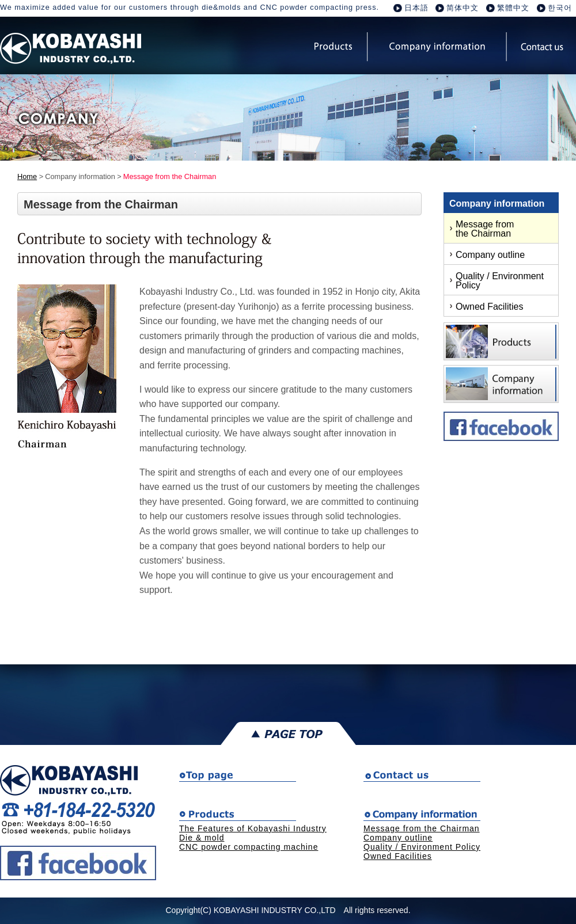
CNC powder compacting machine (249, 847)
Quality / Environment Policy (500, 281)
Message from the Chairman (485, 229)
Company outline (490, 255)
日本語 (416, 8)
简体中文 (463, 8)
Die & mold (202, 838)
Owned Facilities (489, 307)
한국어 (560, 8)
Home (27, 176)
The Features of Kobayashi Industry (253, 828)
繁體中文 (513, 8)
